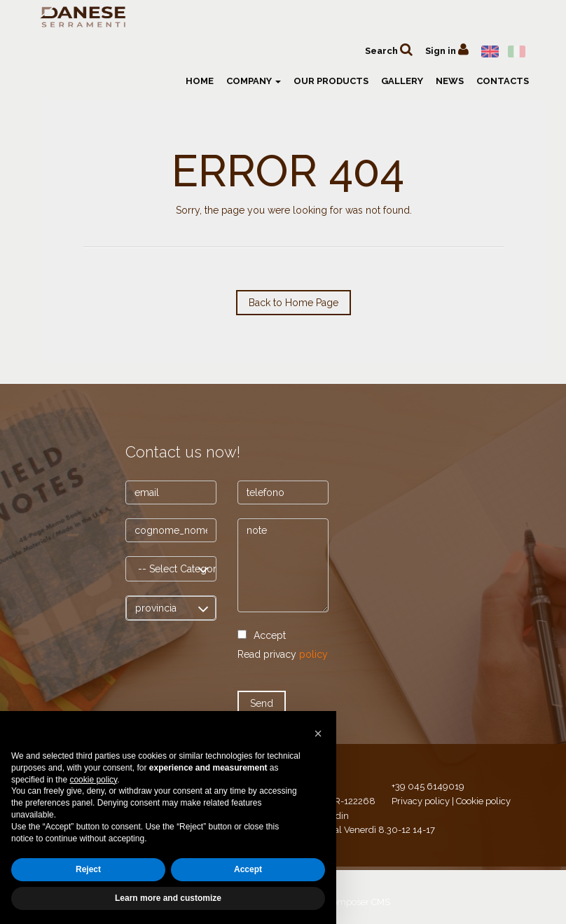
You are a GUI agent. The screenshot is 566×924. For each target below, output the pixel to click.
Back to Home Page (294, 303)
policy (313, 654)
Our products (331, 81)
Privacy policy (421, 801)
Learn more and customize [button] (168, 898)
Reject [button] (88, 869)
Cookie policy (483, 801)
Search (389, 49)
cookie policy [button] (93, 780)
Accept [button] (248, 869)
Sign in (447, 49)
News (450, 81)
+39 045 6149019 (428, 786)
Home (200, 81)
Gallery (402, 81)
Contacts (503, 81)
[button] (318, 733)
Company (254, 81)
